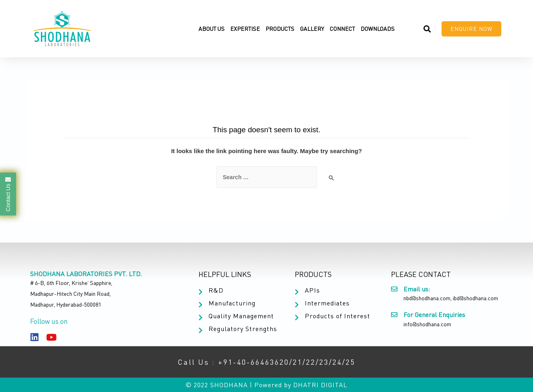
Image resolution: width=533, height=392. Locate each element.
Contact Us (8, 194)
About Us (212, 29)
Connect (342, 29)
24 (337, 362)
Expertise (245, 29)
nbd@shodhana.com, (428, 298)
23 (324, 362)
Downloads (378, 29)
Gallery (312, 29)
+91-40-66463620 (254, 362)
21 (298, 362)
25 (351, 362)
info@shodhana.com (427, 324)
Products (280, 29)
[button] (471, 29)
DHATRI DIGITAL (320, 385)
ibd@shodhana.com (475, 298)
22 (311, 362)
